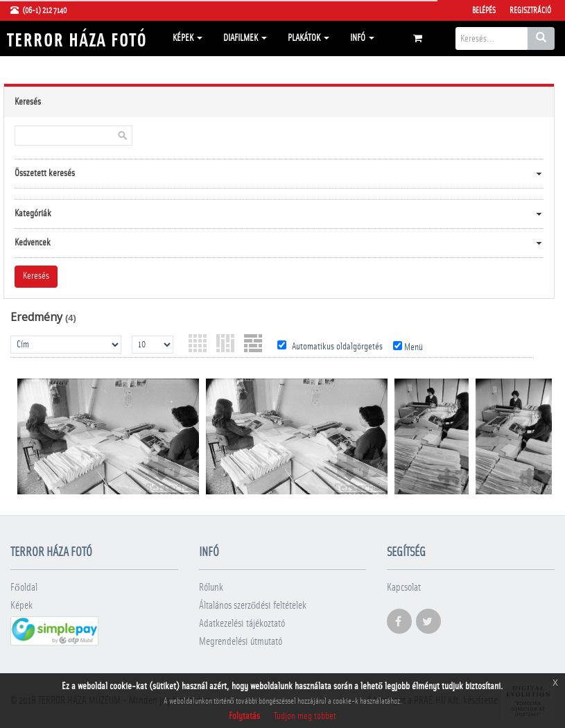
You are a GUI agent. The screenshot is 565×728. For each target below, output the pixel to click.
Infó (362, 38)
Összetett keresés (45, 173)
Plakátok (308, 38)
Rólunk (211, 588)
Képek (188, 38)
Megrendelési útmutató (241, 642)
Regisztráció (530, 10)
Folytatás (244, 716)
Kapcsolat (404, 588)
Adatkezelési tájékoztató (242, 624)
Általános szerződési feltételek (253, 606)
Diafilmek (245, 38)
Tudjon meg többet (305, 716)
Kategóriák (33, 214)
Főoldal (24, 588)
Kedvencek (33, 243)
